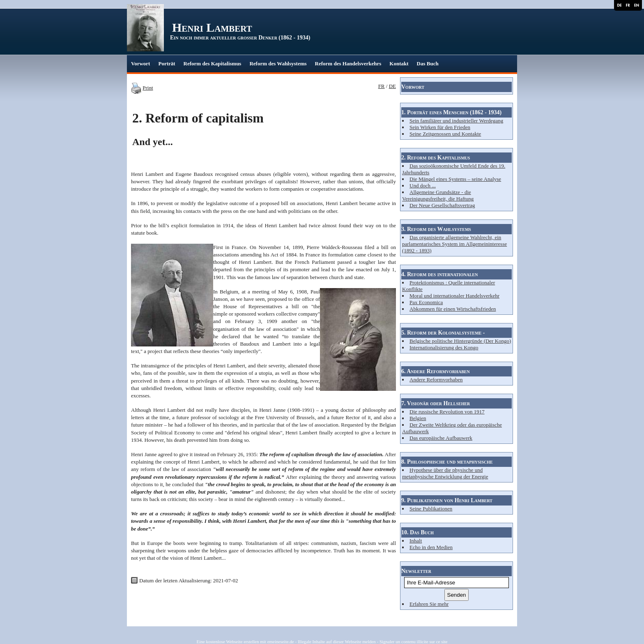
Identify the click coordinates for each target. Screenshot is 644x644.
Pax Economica (426, 302)
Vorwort (140, 63)
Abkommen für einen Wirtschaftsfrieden (453, 309)
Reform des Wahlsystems (278, 63)
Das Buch (428, 63)
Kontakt (399, 63)
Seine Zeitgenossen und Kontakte (445, 134)
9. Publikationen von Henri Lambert (447, 500)
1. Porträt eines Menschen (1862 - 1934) (451, 112)
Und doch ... (423, 186)
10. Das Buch (417, 532)
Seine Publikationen (431, 509)
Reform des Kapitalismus (213, 63)
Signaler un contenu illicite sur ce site (414, 642)
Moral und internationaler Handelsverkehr (454, 296)
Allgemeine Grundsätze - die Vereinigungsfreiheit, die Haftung (438, 195)
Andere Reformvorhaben (436, 380)
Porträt (167, 63)
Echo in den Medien (431, 547)
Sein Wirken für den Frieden (440, 127)
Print (148, 88)
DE (392, 86)
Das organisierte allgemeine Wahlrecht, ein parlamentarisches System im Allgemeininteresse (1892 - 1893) (454, 244)
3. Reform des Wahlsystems (436, 229)
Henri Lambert (212, 27)
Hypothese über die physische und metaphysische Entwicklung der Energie (445, 473)
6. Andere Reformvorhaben (436, 371)
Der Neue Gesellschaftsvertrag (442, 205)
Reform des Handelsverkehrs (348, 63)
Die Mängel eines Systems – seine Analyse (455, 179)
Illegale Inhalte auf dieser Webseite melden (337, 642)
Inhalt (416, 541)
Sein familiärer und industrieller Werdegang (456, 121)
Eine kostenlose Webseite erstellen (228, 642)
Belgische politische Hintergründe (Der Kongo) (460, 341)
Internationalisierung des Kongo (444, 347)
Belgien (418, 418)
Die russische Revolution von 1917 (447, 412)
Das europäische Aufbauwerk (441, 438)
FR (382, 86)
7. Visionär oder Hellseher (436, 403)
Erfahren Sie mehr (429, 604)
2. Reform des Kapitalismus (436, 158)
